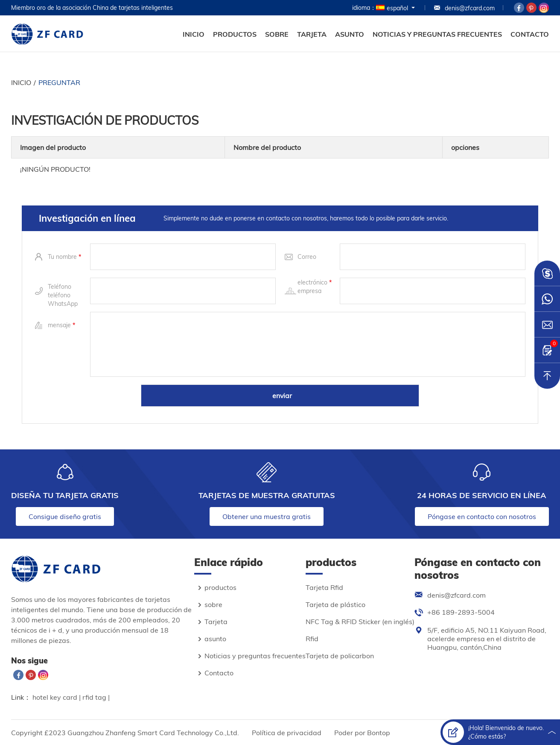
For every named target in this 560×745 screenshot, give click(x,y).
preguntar (59, 82)
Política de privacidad (287, 733)
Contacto (530, 34)
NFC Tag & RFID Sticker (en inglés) (360, 622)
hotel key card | (57, 697)
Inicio (194, 34)
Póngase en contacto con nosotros (482, 516)
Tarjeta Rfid (324, 587)
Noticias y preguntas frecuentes (437, 34)
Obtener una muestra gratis (267, 516)
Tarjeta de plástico (335, 604)
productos (235, 34)
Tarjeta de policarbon (340, 656)
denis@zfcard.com (464, 8)
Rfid (312, 639)
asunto (350, 34)
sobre (277, 34)
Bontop (379, 733)
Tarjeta (312, 34)
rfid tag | (96, 697)
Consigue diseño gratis (65, 516)
